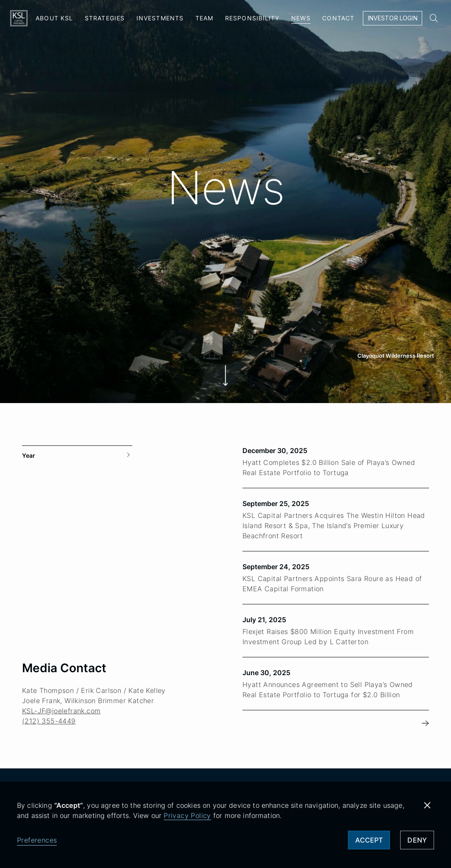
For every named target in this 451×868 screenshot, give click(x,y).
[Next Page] (425, 694)
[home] (19, 18)
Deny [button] (417, 840)
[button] (427, 805)
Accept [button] (369, 840)
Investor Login (393, 18)
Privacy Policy (187, 815)
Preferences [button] (37, 840)
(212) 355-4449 (49, 692)
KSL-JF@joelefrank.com (61, 682)
